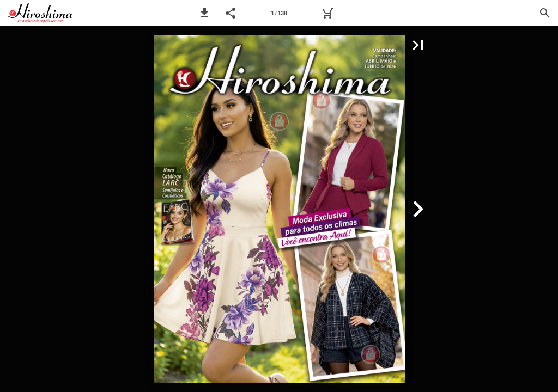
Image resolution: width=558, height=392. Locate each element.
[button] (204, 13)
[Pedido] (327, 13)
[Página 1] (279, 13)
